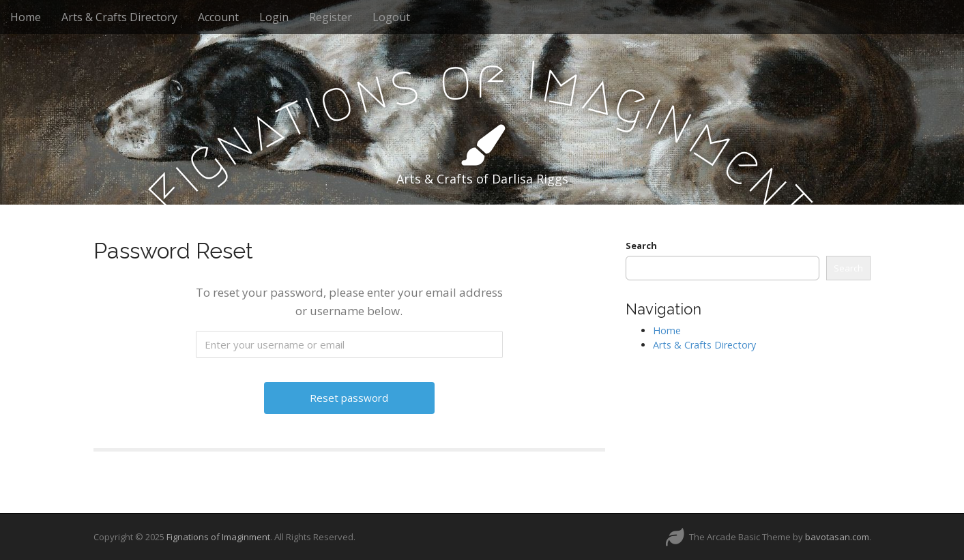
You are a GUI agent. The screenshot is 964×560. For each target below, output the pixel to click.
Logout (391, 17)
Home (26, 17)
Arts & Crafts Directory (119, 17)
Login (274, 17)
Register (331, 17)
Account (218, 17)
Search (641, 246)
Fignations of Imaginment (218, 537)
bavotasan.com (837, 537)
